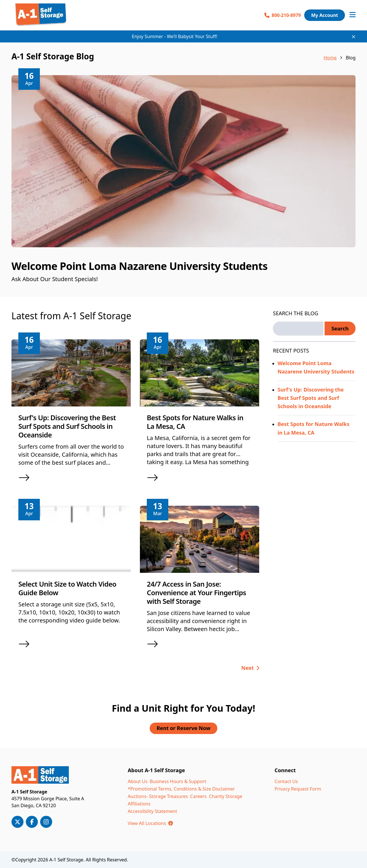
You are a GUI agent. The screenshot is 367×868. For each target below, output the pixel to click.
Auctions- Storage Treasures (158, 796)
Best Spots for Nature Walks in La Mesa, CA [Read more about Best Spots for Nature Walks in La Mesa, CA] (314, 428)
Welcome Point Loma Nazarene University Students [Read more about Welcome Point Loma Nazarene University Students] (316, 367)
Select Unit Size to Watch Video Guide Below (67, 588)
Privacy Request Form (298, 789)
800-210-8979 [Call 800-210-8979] (283, 15)
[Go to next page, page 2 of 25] (250, 668)
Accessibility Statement (152, 811)
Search (340, 328)
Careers (198, 796)
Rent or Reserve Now (183, 728)
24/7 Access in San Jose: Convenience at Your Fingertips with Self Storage (196, 592)
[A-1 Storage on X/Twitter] (17, 822)
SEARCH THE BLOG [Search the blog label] (296, 313)
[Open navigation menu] (353, 15)
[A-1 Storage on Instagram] (46, 822)
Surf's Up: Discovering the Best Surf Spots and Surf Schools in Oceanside (67, 426)
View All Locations (150, 823)
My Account (325, 15)
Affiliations (139, 804)
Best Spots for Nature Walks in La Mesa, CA (195, 422)
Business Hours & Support (178, 781)
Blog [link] (351, 58)
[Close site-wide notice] (354, 37)
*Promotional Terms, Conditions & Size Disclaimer (181, 789)
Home (330, 58)
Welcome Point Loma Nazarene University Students (139, 266)
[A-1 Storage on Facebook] (32, 822)
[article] (183, 186)
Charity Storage (226, 796)
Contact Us (286, 781)
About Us (137, 781)
